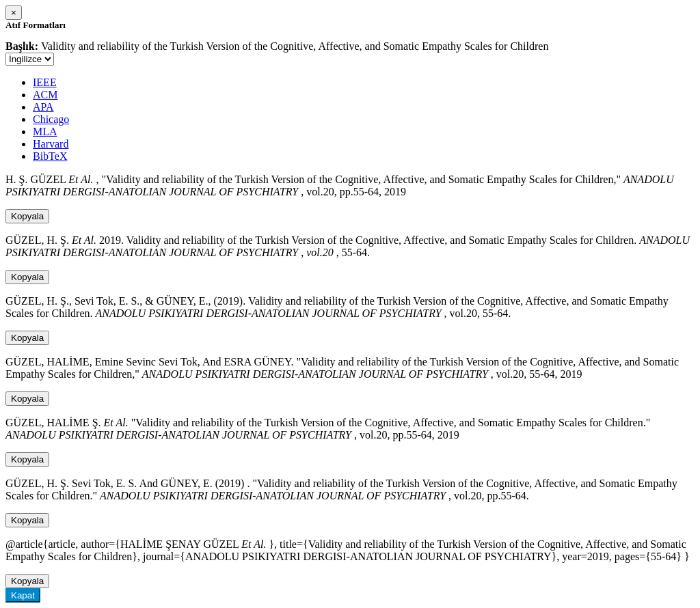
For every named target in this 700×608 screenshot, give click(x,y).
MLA (45, 132)
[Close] (14, 13)
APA (43, 107)
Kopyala (27, 216)
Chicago (51, 119)
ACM (45, 95)
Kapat (23, 595)
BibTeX (50, 156)
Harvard (51, 144)
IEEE (45, 82)
